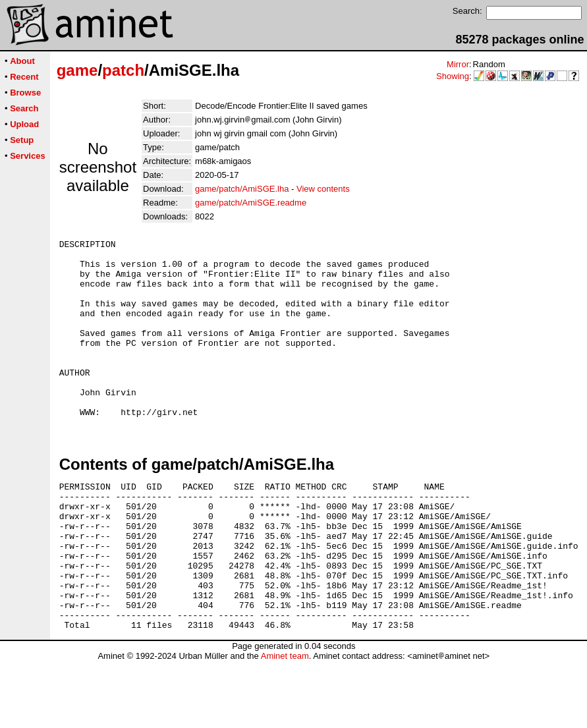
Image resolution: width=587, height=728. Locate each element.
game (77, 70)
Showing (453, 76)
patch (123, 70)
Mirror (458, 64)
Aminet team (285, 723)
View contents (323, 189)
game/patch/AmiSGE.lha (242, 189)
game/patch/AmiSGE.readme (251, 203)
